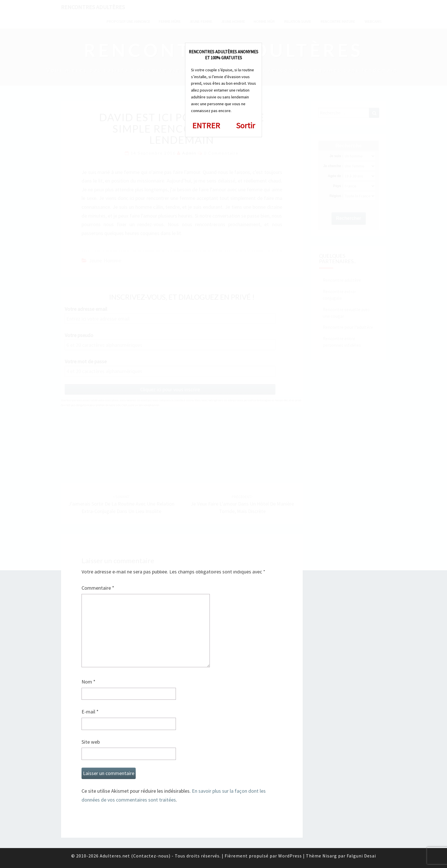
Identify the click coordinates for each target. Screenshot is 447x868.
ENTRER (206, 125)
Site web (91, 742)
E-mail (90, 712)
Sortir (246, 125)
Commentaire (98, 588)
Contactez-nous (151, 856)
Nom (89, 682)
